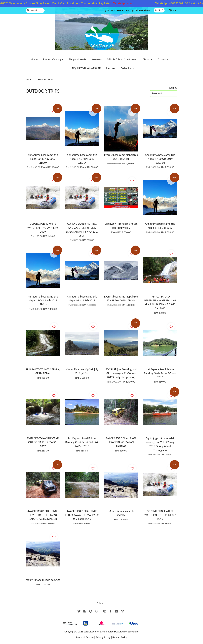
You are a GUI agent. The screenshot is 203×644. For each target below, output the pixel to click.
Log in (106, 10)
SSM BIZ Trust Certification (122, 60)
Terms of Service (85, 637)
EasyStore (133, 632)
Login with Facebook (140, 10)
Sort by (173, 88)
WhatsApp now (126, 3)
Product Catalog (53, 60)
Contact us (164, 60)
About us (147, 60)
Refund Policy (120, 637)
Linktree (111, 68)
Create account (122, 10)
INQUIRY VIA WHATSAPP (86, 68)
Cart (175, 10)
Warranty (97, 60)
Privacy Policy (103, 637)
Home (34, 60)
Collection (127, 68)
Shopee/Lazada (77, 60)
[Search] (35, 11)
